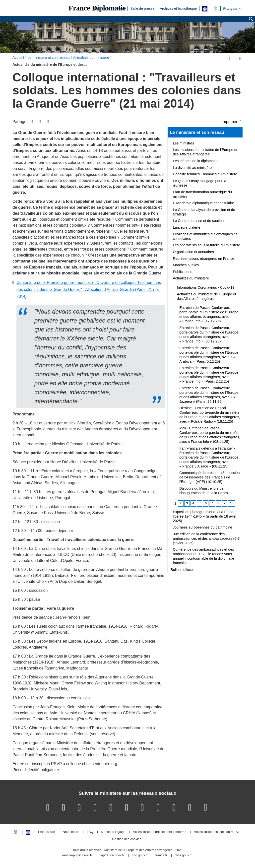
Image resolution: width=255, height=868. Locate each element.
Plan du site (47, 832)
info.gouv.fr (140, 855)
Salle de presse (142, 8)
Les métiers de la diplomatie (195, 161)
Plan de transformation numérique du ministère (202, 194)
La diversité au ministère (192, 168)
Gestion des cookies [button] (127, 839)
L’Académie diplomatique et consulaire (203, 203)
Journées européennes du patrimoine (202, 527)
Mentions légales (113, 832)
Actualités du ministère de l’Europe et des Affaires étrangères (206, 296)
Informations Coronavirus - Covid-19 (206, 287)
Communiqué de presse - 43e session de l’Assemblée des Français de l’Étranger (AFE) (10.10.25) (209, 477)
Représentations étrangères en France (203, 259)
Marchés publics (186, 265)
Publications (183, 272)
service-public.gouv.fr (77, 855)
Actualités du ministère (191, 278)
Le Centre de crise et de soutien (198, 221)
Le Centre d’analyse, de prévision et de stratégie (204, 212)
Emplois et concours (109, 8)
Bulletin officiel (182, 570)
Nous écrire (71, 832)
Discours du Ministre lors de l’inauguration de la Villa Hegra (204, 491)
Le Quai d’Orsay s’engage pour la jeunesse (199, 183)
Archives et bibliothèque (178, 8)
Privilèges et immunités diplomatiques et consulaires (205, 236)
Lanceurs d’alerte (187, 227)
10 (232, 503)
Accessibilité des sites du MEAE (217, 832)
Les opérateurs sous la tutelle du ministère (206, 245)
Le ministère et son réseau (197, 132)
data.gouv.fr (183, 855)
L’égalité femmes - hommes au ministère (205, 174)
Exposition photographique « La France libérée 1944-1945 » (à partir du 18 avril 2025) (204, 516)
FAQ (90, 832)
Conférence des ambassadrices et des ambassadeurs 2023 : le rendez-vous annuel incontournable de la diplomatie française (203, 556)
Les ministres (183, 143)
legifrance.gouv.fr (112, 855)
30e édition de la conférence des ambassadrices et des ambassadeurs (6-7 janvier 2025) (206, 538)
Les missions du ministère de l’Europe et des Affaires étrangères (205, 152)
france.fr (161, 855)
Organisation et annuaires (193, 252)
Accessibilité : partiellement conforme (160, 832)
